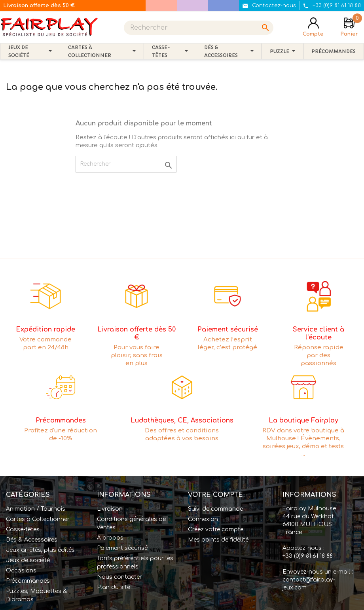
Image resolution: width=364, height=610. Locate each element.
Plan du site (114, 587)
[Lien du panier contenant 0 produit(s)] (349, 28)
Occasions (21, 571)
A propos (110, 538)
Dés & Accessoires (32, 540)
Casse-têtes (23, 529)
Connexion (203, 519)
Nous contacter (119, 577)
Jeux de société (28, 560)
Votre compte (215, 495)
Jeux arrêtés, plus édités (40, 550)
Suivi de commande (215, 509)
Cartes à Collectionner (38, 519)
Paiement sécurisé (122, 548)
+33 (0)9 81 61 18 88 (308, 556)
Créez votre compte (216, 529)
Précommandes (28, 581)
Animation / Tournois (36, 509)
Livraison (110, 509)
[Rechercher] (199, 28)
